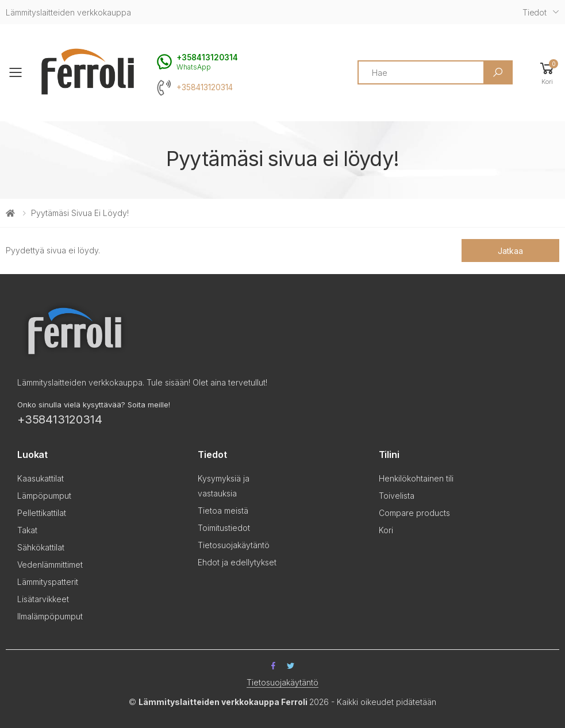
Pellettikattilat (42, 513)
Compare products (414, 513)
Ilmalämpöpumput (50, 616)
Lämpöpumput (44, 496)
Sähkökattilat (41, 547)
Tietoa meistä (223, 511)
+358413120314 (205, 87)
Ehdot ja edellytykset (237, 562)
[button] (547, 73)
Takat (27, 530)
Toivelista (397, 496)
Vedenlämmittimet (50, 565)
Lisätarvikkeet (43, 599)
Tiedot (535, 12)
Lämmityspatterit (48, 582)
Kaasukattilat (41, 478)
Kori (386, 530)
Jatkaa (510, 251)
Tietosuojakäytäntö (234, 545)
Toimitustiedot (224, 528)
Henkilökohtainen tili (416, 478)
